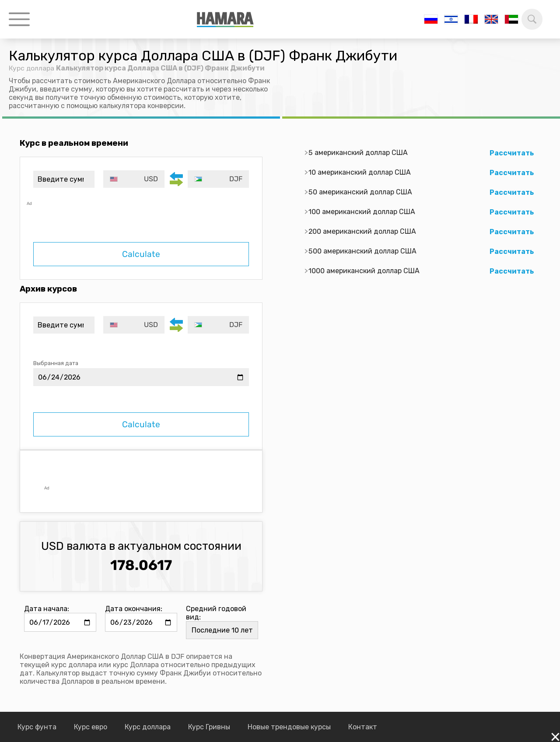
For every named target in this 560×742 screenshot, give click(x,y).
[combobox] (135, 179)
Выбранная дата (56, 363)
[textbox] (135, 179)
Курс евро (91, 727)
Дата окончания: (134, 609)
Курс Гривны (209, 727)
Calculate (141, 254)
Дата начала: (47, 609)
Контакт (363, 727)
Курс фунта (37, 727)
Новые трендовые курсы (289, 727)
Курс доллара (32, 68)
